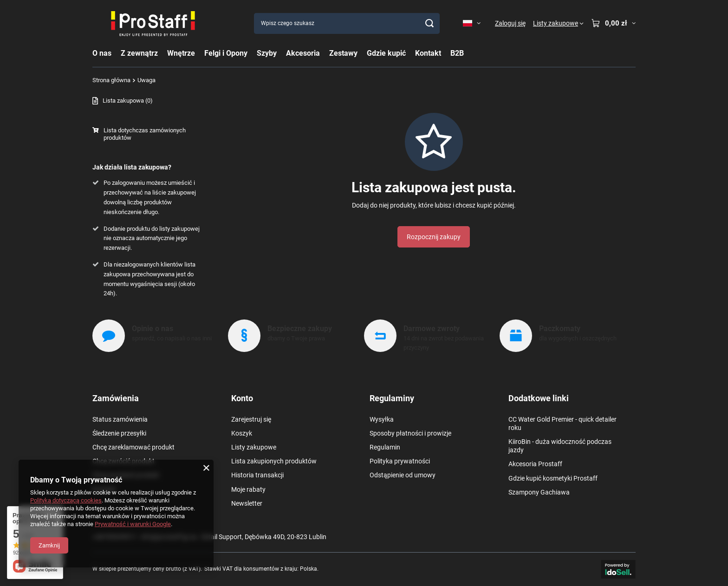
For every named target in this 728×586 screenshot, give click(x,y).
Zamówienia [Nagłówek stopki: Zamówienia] (116, 398)
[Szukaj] (429, 23)
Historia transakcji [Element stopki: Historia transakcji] (257, 475)
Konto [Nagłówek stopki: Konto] (242, 398)
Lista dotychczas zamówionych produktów (145, 134)
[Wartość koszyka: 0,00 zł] (613, 23)
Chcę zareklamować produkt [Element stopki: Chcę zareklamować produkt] (133, 447)
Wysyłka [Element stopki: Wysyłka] (382, 419)
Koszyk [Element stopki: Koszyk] (242, 433)
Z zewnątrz (139, 53)
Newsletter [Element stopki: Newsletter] (247, 503)
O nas (102, 53)
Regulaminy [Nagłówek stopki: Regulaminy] (392, 398)
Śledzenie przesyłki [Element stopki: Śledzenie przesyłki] (119, 433)
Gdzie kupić (386, 53)
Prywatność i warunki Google (133, 524)
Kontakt (428, 53)
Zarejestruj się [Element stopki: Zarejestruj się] (251, 419)
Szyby (267, 53)
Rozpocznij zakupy (434, 237)
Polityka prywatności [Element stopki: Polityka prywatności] (400, 461)
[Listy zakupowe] (558, 23)
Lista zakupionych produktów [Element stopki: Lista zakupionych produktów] (274, 461)
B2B (457, 53)
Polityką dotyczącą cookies (66, 500)
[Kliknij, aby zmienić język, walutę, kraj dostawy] (472, 23)
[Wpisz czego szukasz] (347, 23)
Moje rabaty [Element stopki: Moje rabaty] (248, 489)
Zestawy (343, 53)
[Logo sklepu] (153, 23)
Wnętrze (181, 53)
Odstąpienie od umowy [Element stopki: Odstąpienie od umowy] (403, 475)
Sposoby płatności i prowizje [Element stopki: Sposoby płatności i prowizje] (410, 433)
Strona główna (111, 80)
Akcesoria (303, 53)
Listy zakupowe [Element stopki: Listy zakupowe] (254, 447)
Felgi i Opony (226, 53)
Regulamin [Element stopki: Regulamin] (385, 447)
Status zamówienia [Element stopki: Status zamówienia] (120, 419)
